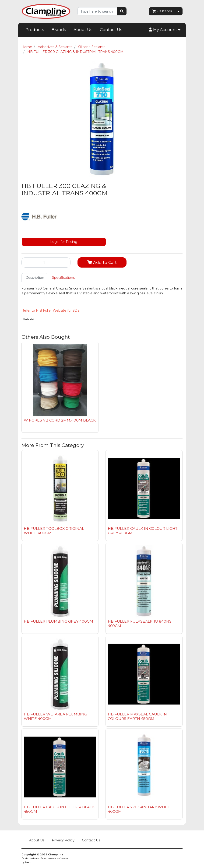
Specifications (63, 278)
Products (35, 30)
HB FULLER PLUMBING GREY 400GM (58, 621)
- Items (162, 11)
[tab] (35, 278)
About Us (83, 30)
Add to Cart (102, 262)
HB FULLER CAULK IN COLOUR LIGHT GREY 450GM (143, 531)
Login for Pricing (64, 242)
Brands (59, 30)
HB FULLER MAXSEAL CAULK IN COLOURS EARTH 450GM (137, 716)
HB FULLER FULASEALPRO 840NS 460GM (140, 624)
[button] (165, 30)
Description (35, 278)
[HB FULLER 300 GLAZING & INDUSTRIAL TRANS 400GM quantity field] (46, 262)
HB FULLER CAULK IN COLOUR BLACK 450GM (59, 809)
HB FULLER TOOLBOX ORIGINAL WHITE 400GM (54, 531)
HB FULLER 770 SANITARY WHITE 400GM (139, 809)
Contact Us (111, 30)
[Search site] (122, 11)
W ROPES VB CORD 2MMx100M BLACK (60, 420)
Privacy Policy (63, 840)
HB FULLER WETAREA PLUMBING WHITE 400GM (55, 716)
